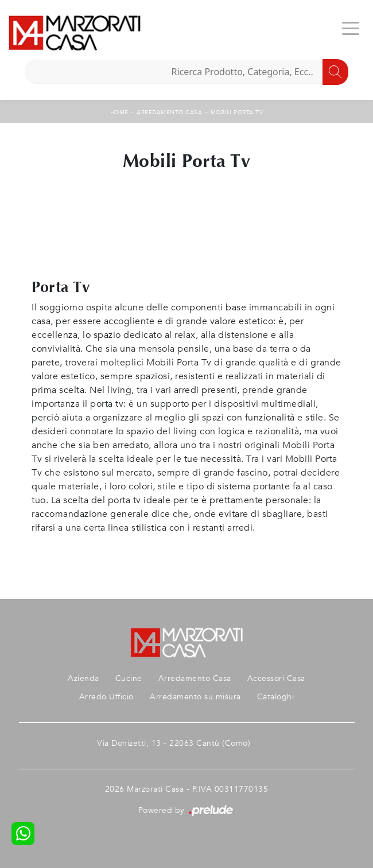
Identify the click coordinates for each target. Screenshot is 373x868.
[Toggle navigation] (351, 28)
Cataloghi (276, 697)
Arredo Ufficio (106, 697)
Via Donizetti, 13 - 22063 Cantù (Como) (174, 743)
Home (119, 112)
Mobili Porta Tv (237, 112)
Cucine (129, 678)
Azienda (83, 678)
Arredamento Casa (169, 112)
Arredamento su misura (195, 697)
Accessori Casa (276, 678)
